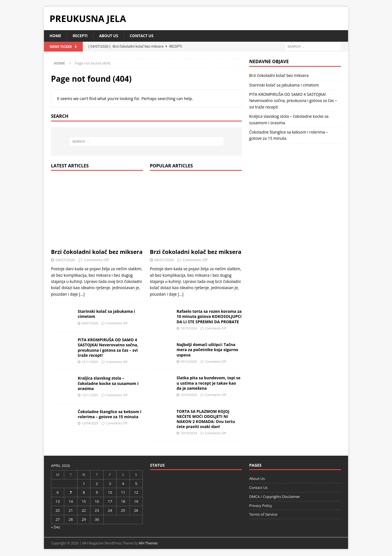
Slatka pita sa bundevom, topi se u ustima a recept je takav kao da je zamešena (209, 383)
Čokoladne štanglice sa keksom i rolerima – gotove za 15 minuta (110, 414)
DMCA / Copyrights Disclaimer (275, 497)
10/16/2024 (189, 395)
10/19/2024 (189, 433)
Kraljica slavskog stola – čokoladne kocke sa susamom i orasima (108, 383)
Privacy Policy (261, 506)
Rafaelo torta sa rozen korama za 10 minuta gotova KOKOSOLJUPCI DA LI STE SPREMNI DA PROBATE (209, 317)
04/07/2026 (65, 260)
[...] (82, 294)
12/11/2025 (90, 362)
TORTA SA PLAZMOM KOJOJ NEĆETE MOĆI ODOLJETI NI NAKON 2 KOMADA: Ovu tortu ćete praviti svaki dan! (206, 419)
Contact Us (144, 36)
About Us (110, 36)
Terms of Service (263, 515)
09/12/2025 (189, 362)
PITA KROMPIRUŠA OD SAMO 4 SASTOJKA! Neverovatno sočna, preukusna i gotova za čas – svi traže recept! (108, 348)
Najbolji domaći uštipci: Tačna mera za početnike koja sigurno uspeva (207, 350)
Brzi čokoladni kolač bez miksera (97, 252)
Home (56, 36)
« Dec (56, 527)
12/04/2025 (90, 423)
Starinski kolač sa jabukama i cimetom (106, 314)
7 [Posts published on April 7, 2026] (71, 493)
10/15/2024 (189, 328)
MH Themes (148, 543)
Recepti (81, 36)
